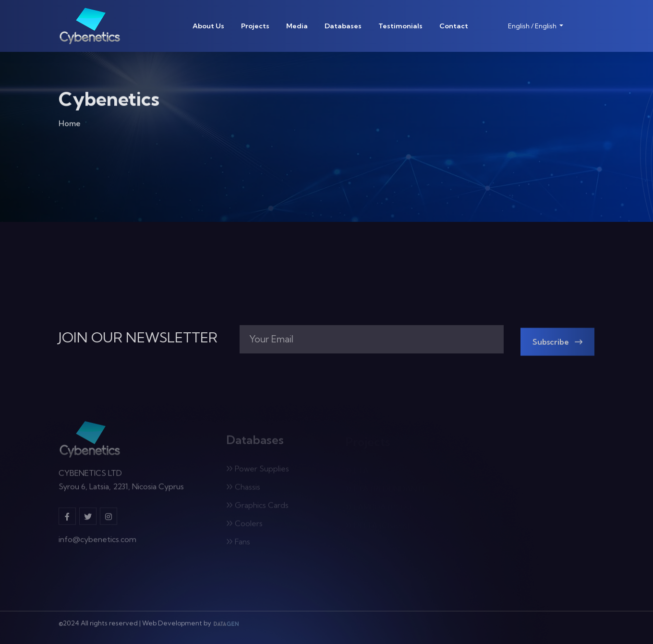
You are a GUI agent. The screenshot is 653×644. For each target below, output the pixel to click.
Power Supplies (258, 470)
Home (70, 125)
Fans (238, 543)
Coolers (244, 525)
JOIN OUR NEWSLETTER (138, 338)
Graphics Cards (257, 507)
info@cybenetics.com (97, 542)
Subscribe (557, 343)
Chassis (243, 488)
